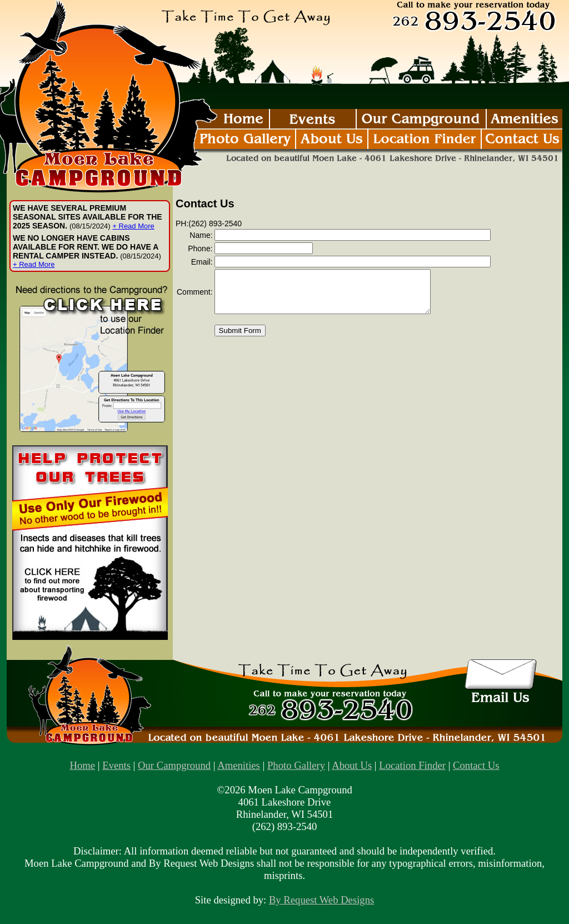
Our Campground (174, 765)
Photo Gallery (296, 765)
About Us (352, 765)
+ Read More (133, 226)
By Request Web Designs (321, 900)
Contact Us (476, 765)
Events (116, 765)
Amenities (239, 765)
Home (83, 765)
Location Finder (412, 765)
